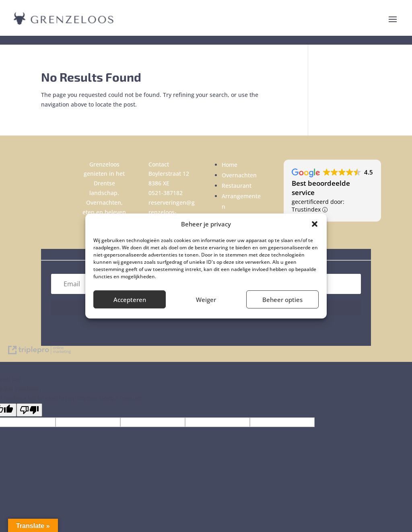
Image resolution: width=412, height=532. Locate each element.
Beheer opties (282, 300)
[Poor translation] (29, 410)
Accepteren (130, 300)
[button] (315, 224)
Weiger (206, 300)
